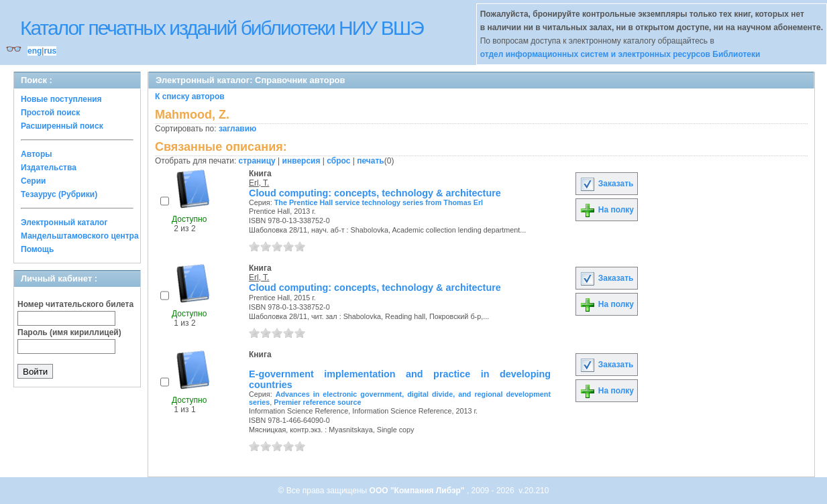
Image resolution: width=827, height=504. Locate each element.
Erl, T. (259, 183)
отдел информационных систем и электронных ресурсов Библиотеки (620, 54)
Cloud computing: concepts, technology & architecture (375, 193)
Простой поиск (50, 113)
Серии (33, 181)
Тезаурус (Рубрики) (59, 194)
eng (35, 51)
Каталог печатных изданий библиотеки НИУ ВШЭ (222, 28)
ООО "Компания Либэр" (418, 491)
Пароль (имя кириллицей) (69, 332)
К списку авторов (190, 97)
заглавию (237, 129)
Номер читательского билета (75, 304)
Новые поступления (61, 99)
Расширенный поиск (62, 126)
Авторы (37, 154)
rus (50, 51)
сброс (338, 161)
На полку (607, 210)
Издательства (49, 168)
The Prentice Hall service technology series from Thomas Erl (379, 202)
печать (371, 161)
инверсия (301, 161)
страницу (257, 161)
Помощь (37, 249)
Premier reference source (317, 402)
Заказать (606, 184)
